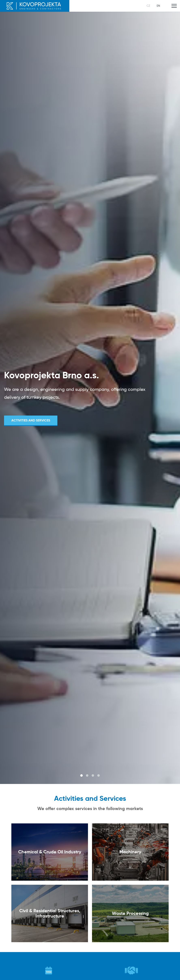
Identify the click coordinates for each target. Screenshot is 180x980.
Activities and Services (31, 420)
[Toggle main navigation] (174, 6)
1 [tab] (81, 775)
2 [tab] (87, 775)
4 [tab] (99, 775)
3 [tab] (93, 775)
